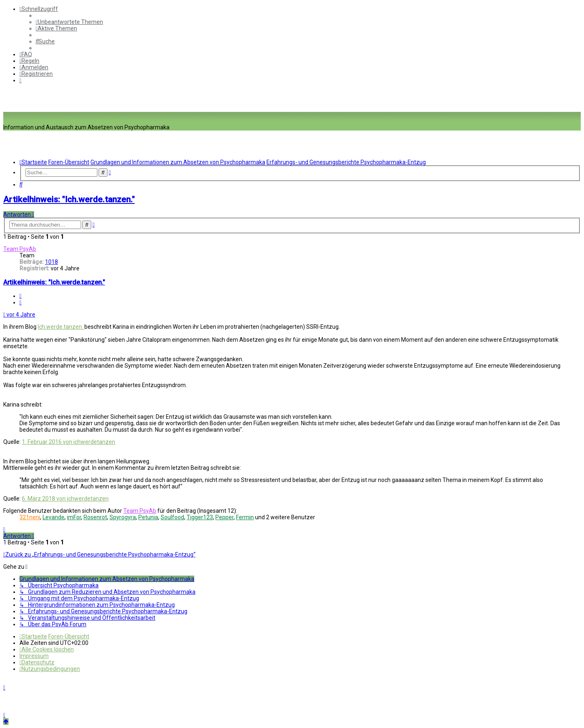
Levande (54, 517)
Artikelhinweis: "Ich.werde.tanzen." (69, 199)
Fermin (245, 517)
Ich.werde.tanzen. (61, 327)
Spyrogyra (123, 517)
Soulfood (172, 517)
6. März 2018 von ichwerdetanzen (65, 499)
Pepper (224, 517)
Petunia (148, 517)
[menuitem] (69, 22)
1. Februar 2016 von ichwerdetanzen (69, 442)
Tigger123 (200, 517)
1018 (52, 262)
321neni (30, 517)
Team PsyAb (20, 249)
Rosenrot (95, 517)
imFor (74, 517)
